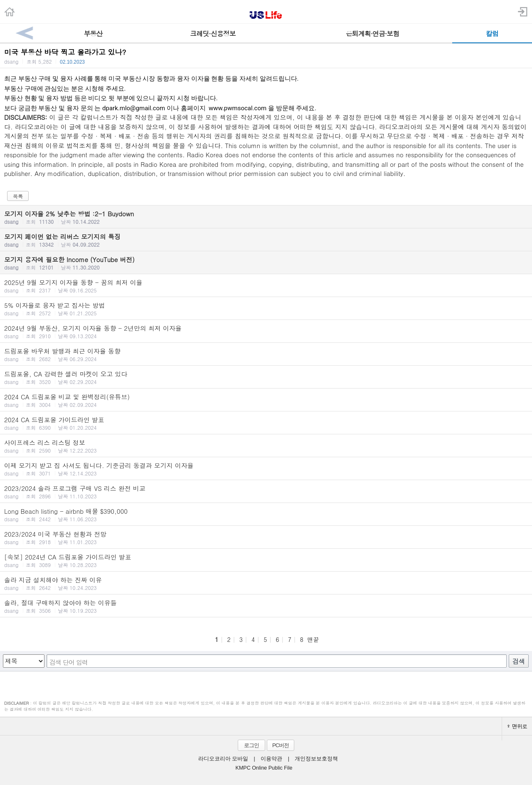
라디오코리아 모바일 (223, 759)
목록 (18, 196)
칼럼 (492, 33)
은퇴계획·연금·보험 (373, 33)
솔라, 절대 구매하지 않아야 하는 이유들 (266, 606)
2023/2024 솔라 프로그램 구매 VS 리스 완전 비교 (266, 492)
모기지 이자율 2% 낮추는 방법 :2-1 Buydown (266, 217)
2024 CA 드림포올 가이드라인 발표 (266, 423)
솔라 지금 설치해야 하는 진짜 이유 (266, 583)
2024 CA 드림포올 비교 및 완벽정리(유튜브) (266, 400)
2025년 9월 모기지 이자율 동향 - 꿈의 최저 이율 (266, 286)
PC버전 (281, 745)
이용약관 (271, 759)
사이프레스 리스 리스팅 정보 (266, 446)
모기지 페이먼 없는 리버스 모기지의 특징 (266, 240)
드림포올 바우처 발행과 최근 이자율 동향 (266, 354)
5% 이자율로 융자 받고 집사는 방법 (266, 309)
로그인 (251, 745)
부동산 (93, 33)
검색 (519, 661)
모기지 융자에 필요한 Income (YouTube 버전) (266, 263)
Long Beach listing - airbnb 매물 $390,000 (266, 515)
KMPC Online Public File (264, 768)
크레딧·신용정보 (213, 33)
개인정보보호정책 (316, 759)
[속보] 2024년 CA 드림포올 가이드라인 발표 (266, 560)
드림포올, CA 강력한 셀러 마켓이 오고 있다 (266, 377)
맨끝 (313, 639)
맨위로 (517, 726)
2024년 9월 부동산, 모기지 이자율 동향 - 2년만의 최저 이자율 (266, 332)
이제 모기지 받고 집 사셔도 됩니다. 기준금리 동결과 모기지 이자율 (266, 469)
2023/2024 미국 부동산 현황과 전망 (266, 537)
